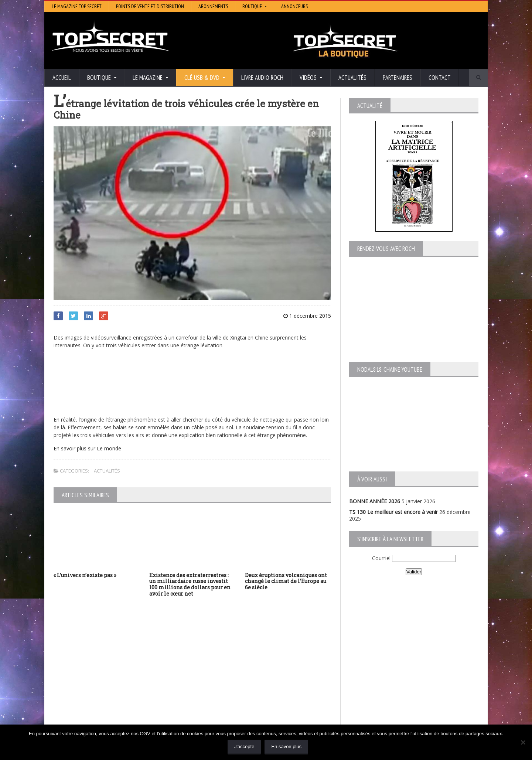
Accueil (62, 78)
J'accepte (244, 747)
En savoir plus (286, 747)
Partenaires (398, 78)
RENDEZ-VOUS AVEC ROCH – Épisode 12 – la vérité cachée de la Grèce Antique (115, 714)
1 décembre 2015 (307, 316)
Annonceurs (294, 6)
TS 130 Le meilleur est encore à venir (393, 512)
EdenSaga (211, 688)
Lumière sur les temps (226, 677)
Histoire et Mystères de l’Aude (235, 657)
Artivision (210, 667)
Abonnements (213, 6)
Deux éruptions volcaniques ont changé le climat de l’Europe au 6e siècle (286, 581)
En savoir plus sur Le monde (87, 448)
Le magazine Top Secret (77, 6)
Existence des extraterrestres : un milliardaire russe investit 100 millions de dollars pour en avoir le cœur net (190, 584)
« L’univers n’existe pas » (85, 575)
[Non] (523, 742)
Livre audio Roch (262, 78)
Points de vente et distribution (150, 6)
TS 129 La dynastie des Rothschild (94, 677)
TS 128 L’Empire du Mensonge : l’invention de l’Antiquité (120, 684)
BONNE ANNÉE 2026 (375, 501)
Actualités (352, 78)
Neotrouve (212, 683)
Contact (440, 78)
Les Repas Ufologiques (227, 698)
